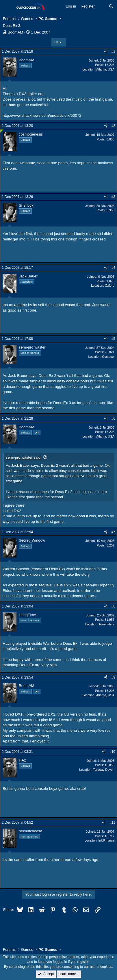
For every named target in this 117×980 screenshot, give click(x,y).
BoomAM (15, 32)
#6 (113, 418)
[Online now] (2, 131)
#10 (112, 752)
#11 (112, 822)
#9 (113, 677)
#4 (113, 268)
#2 (113, 126)
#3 (113, 197)
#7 (113, 532)
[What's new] (102, 6)
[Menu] (8, 7)
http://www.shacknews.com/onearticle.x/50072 (42, 115)
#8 (113, 606)
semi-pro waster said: (24, 457)
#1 (113, 51)
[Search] (111, 6)
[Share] (106, 52)
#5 (113, 339)
